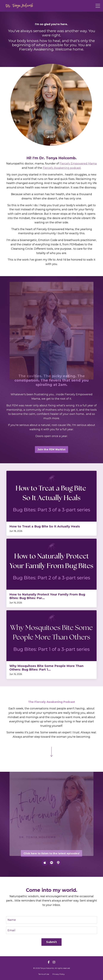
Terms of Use (44, 974)
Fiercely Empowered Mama (78, 164)
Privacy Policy (59, 974)
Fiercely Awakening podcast (62, 168)
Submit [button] (51, 942)
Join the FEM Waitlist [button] (51, 449)
